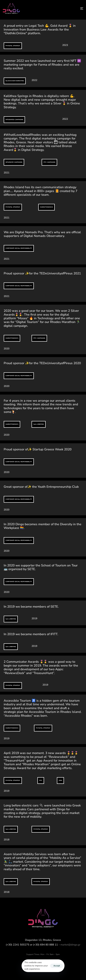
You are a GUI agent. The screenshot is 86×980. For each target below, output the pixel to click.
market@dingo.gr (70, 945)
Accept (57, 966)
